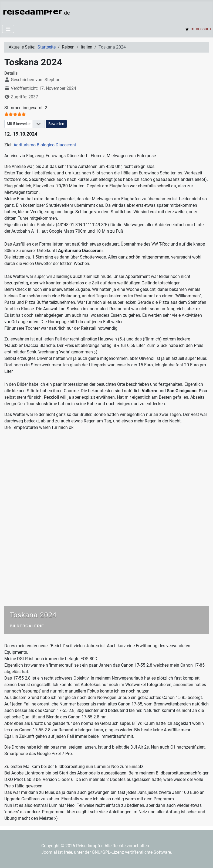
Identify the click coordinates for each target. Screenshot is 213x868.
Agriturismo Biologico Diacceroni (45, 145)
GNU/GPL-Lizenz (108, 852)
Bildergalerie (27, 626)
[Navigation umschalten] (8, 29)
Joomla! (49, 852)
